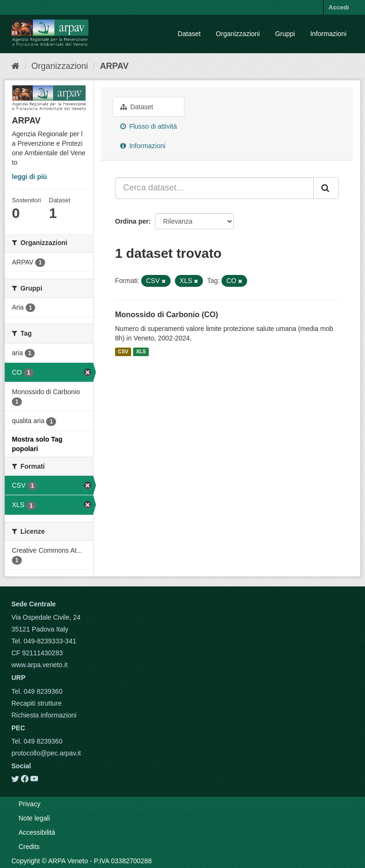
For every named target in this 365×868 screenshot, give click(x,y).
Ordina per (132, 221)
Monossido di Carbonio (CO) (167, 315)
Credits (29, 847)
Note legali (34, 818)
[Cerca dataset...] (214, 188)
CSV (123, 352)
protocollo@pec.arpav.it (46, 753)
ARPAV (114, 66)
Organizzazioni (238, 34)
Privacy (29, 804)
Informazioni (328, 34)
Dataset (189, 34)
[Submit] (326, 188)
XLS (141, 352)
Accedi (339, 7)
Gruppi (285, 34)
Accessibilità (37, 832)
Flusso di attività (149, 126)
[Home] (15, 66)
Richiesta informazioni (44, 715)
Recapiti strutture (37, 703)
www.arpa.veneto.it (39, 665)
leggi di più (29, 177)
